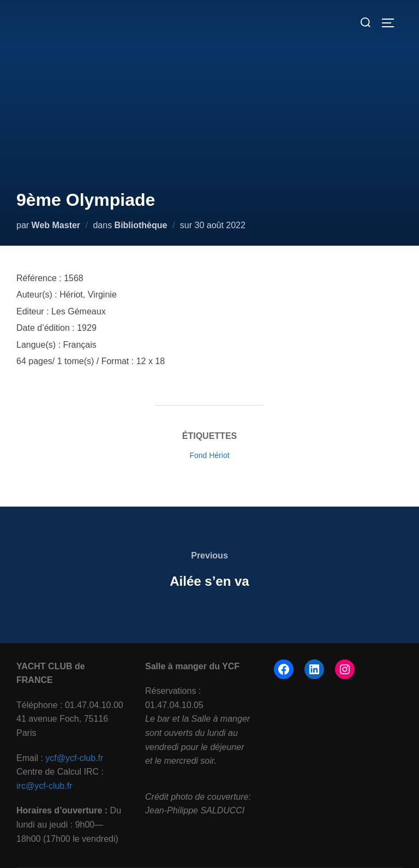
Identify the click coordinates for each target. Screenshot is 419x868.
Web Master (56, 225)
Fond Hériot (209, 455)
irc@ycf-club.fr (44, 786)
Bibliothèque (141, 225)
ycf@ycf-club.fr (74, 758)
